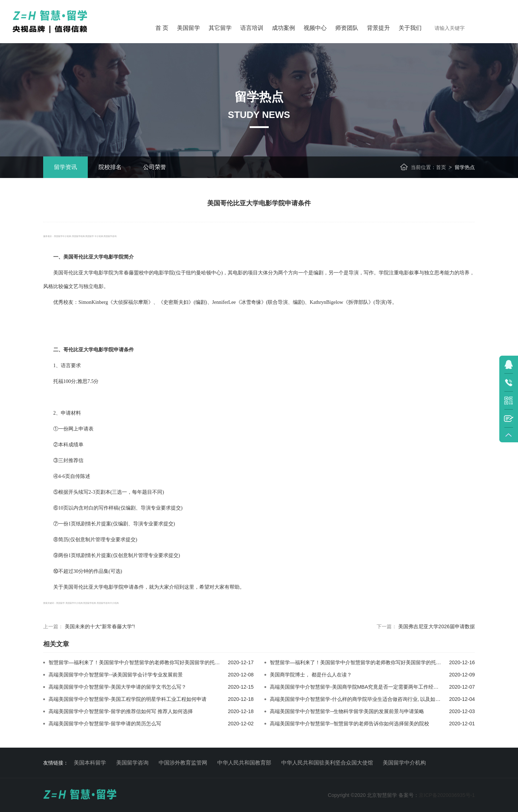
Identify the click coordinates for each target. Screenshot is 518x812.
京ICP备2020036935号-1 (447, 795)
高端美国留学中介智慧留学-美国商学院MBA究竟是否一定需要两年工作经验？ (357, 687)
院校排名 (110, 167)
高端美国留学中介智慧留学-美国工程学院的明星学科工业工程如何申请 (128, 699)
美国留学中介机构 (404, 763)
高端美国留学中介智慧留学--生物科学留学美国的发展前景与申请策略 (347, 711)
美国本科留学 (90, 763)
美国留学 (188, 28)
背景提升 (378, 28)
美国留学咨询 (132, 763)
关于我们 (410, 28)
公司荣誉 (155, 167)
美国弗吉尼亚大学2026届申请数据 (437, 626)
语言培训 (252, 28)
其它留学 (220, 28)
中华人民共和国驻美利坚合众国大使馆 (327, 763)
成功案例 (283, 28)
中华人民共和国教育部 (244, 763)
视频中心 (315, 28)
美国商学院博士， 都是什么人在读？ (311, 675)
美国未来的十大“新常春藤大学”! (100, 626)
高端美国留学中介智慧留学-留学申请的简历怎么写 (105, 724)
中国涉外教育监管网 (183, 763)
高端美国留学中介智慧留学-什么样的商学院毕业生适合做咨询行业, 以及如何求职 (360, 699)
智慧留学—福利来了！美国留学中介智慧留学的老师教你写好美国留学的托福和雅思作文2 (369, 662)
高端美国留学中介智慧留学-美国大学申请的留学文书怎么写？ (117, 687)
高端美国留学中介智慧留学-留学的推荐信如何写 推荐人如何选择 (121, 711)
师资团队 (347, 28)
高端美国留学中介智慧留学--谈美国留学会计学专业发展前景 (116, 675)
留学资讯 (65, 167)
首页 (441, 167)
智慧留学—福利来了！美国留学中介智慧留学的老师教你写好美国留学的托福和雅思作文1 (148, 662)
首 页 (162, 28)
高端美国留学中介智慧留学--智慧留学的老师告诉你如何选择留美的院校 (349, 724)
